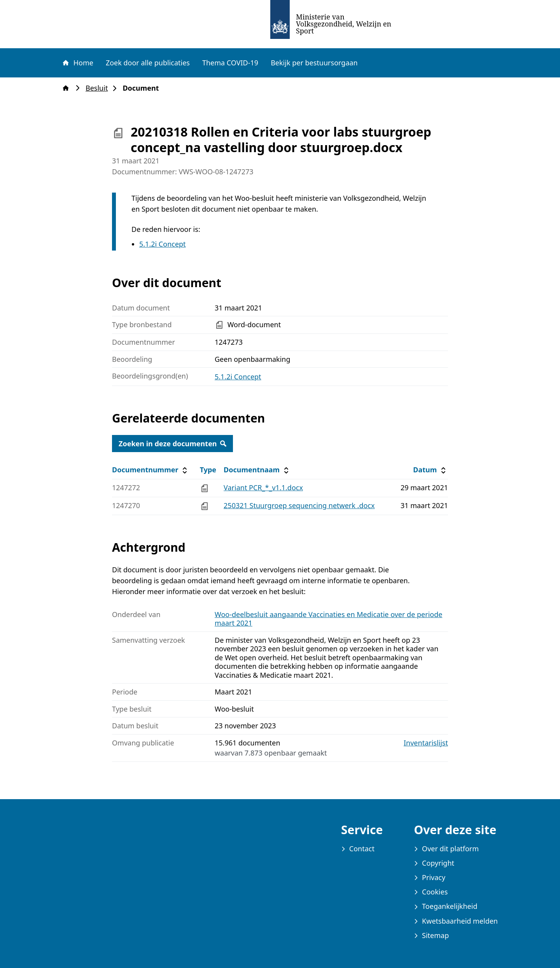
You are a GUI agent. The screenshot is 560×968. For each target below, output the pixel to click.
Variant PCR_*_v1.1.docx (263, 488)
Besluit (99, 88)
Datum (430, 470)
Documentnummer (151, 470)
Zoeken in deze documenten (172, 444)
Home (77, 63)
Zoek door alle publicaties (148, 63)
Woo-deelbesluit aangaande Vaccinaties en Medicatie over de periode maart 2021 (328, 619)
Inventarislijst (426, 743)
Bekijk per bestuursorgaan (314, 63)
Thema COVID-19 (230, 63)
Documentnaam (257, 470)
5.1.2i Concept (163, 244)
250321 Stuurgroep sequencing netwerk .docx (299, 505)
